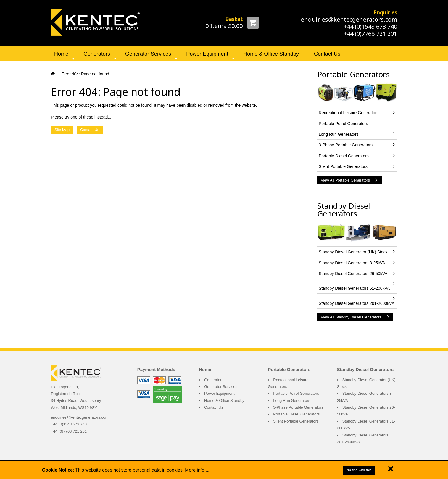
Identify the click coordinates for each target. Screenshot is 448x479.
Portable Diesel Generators (296, 414)
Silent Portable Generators (296, 421)
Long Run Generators (292, 400)
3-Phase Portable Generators (298, 407)
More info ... (197, 470)
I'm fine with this (359, 470)
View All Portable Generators (349, 180)
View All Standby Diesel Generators (355, 317)
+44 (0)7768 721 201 (370, 34)
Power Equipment (207, 54)
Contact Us (327, 54)
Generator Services (148, 54)
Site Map (62, 130)
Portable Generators (353, 74)
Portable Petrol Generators (296, 393)
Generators (97, 54)
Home (61, 54)
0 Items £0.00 (224, 26)
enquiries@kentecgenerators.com (349, 19)
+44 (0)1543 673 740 (370, 26)
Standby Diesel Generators (344, 210)
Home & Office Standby (271, 54)
